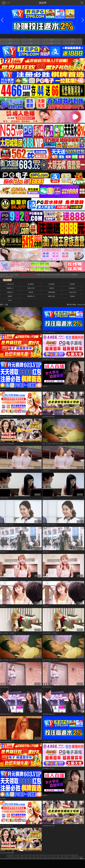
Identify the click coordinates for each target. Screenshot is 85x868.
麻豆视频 (72, 284)
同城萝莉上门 (10, 288)
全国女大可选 (31, 288)
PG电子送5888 (10, 284)
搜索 (72, 43)
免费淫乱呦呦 (52, 292)
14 (65, 856)
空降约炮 (52, 288)
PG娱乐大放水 (72, 292)
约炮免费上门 (72, 288)
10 (47, 856)
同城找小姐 (10, 292)
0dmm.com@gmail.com (7, 276)
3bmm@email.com (66, 275)
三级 (31, 43)
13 (60, 856)
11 (51, 856)
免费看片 (10, 296)
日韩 (72, 40)
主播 (51, 40)
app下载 (6, 3)
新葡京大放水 (52, 296)
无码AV (10, 300)
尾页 (76, 856)
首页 (10, 40)
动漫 (51, 43)
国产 (31, 40)
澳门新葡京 (31, 284)
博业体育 (31, 292)
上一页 (15, 856)
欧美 (10, 43)
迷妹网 (43, 3)
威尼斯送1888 (31, 296)
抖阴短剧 (72, 296)
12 (56, 856)
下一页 (70, 856)
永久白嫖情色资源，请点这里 (27, 275)
